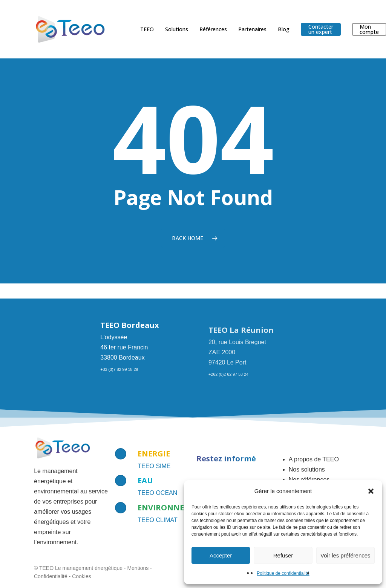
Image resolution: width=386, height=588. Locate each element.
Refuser (283, 555)
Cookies (82, 576)
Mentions (138, 568)
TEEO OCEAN (157, 493)
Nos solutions (307, 469)
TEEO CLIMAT (158, 520)
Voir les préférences (345, 555)
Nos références (309, 480)
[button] (371, 491)
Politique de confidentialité (283, 573)
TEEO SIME (154, 466)
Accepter (221, 555)
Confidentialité (51, 576)
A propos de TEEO (314, 459)
